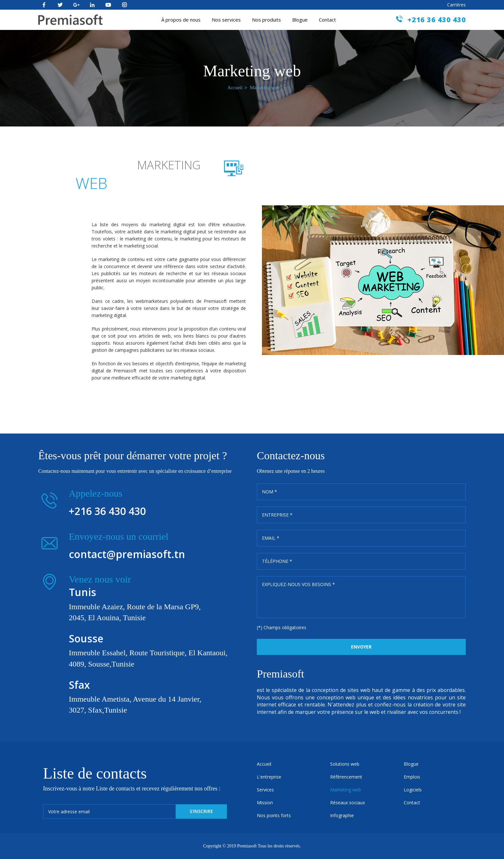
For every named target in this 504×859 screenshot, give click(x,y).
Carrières (456, 5)
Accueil (235, 88)
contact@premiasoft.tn (127, 554)
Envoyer (361, 647)
